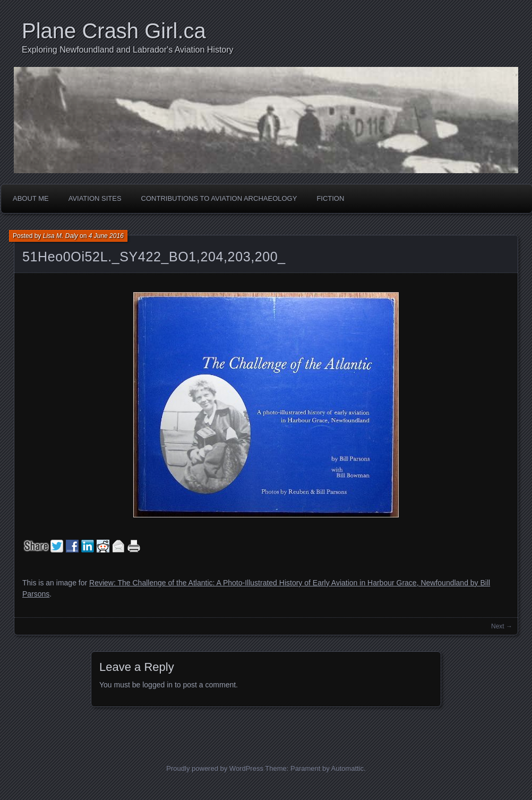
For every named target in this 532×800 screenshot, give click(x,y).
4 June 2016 (106, 236)
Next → (502, 626)
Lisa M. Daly (61, 236)
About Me (31, 198)
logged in (157, 685)
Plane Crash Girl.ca (114, 31)
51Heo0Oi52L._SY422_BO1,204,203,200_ (154, 257)
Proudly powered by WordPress (215, 768)
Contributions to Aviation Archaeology (219, 198)
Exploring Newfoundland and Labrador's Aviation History (128, 50)
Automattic (347, 768)
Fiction (330, 198)
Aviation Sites (95, 198)
